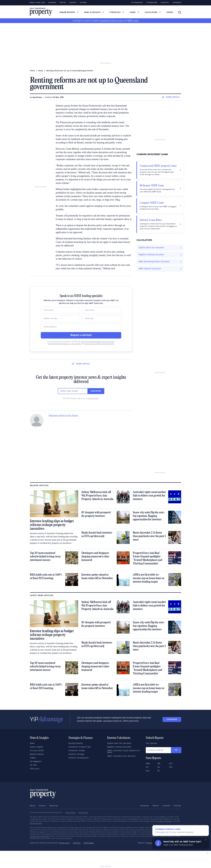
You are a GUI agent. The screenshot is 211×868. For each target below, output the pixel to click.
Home (32, 71)
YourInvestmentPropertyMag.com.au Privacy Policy (64, 344)
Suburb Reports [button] (69, 12)
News (32, 743)
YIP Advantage (137, 3)
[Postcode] (102, 319)
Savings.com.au (64, 843)
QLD (148, 771)
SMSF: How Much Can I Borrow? (121, 756)
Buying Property (76, 743)
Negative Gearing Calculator (119, 747)
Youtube (83, 3)
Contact (42, 806)
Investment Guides (77, 751)
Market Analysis (37, 754)
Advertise (165, 3)
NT (159, 771)
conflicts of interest (165, 821)
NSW (148, 764)
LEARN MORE (172, 719)
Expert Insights (36, 747)
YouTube (177, 806)
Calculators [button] (153, 12)
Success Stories (37, 751)
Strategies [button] (117, 12)
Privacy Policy (70, 813)
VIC (147, 767)
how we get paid (36, 823)
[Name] (60, 310)
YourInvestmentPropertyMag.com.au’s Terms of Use (98, 342)
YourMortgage (89, 843)
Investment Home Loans (111, 21)
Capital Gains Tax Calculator (119, 743)
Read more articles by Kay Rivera (63, 415)
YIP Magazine (152, 3)
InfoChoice (77, 843)
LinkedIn (73, 3)
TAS (171, 767)
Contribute (177, 3)
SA (159, 767)
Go (176, 750)
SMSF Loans (133, 21)
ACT (171, 764)
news (41, 71)
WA (159, 764)
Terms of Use (83, 813)
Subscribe (96, 391)
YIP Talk (33, 765)
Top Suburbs (151, 743)
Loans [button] (134, 12)
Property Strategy (76, 754)
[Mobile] (60, 319)
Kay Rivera (37, 97)
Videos (170, 12)
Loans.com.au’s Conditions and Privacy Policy (99, 344)
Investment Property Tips (80, 747)
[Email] (81, 327)
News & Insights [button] (94, 12)
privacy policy (93, 398)
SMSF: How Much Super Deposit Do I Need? (124, 752)
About (33, 806)
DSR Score (35, 769)
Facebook (52, 3)
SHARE (171, 97)
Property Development (79, 758)
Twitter (63, 3)
